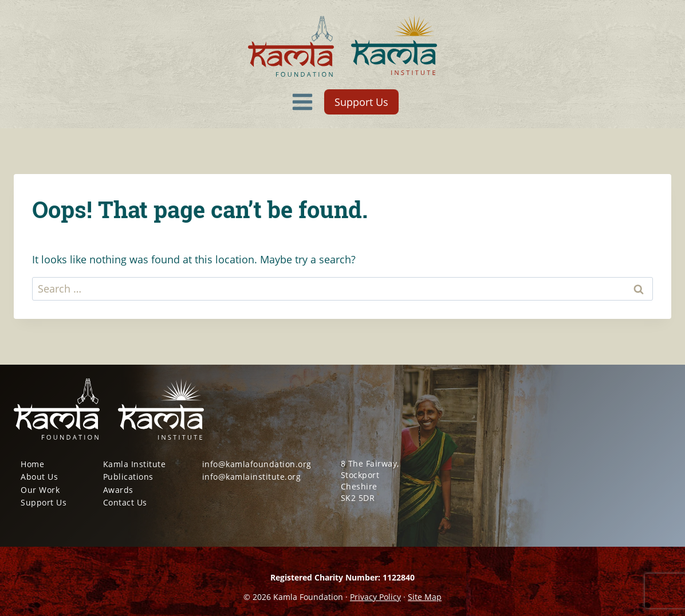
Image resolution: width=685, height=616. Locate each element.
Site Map (425, 597)
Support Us (361, 102)
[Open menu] (303, 102)
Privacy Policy (375, 597)
